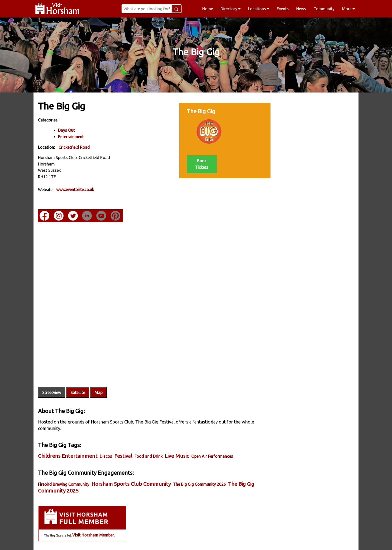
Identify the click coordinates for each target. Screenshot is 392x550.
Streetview (52, 381)
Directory (230, 9)
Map (99, 381)
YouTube (292, 540)
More (348, 9)
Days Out (67, 130)
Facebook (100, 540)
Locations (259, 9)
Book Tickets (195, 164)
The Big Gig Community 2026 (200, 472)
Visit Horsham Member (321, 131)
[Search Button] (183, 9)
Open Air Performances (213, 444)
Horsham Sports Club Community (132, 472)
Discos (106, 444)
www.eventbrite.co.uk (76, 189)
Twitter (228, 540)
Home (208, 9)
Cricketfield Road (75, 147)
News (301, 9)
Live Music (177, 444)
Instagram (164, 540)
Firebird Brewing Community (64, 472)
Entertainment (71, 137)
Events (283, 9)
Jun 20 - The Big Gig (294, 162)
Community (324, 9)
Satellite (78, 381)
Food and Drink (149, 444)
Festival (124, 444)
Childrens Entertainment (68, 444)
